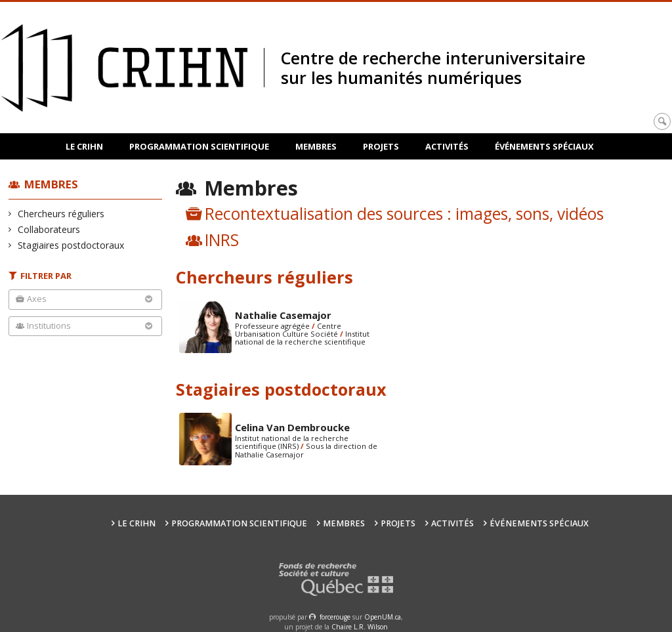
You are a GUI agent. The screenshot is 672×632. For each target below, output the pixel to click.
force (335, 617)
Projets (381, 146)
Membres (316, 146)
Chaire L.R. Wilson (360, 627)
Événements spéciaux (544, 146)
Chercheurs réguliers (61, 214)
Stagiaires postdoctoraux (71, 245)
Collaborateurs (49, 229)
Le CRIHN (84, 146)
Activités (447, 146)
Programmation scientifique (199, 146)
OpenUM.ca (383, 617)
